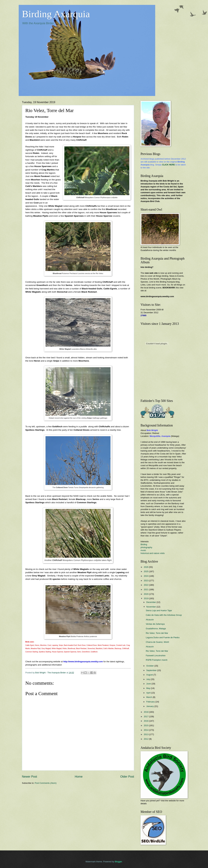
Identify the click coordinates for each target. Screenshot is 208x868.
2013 (146, 734)
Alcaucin (150, 620)
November (151, 607)
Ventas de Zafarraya (155, 624)
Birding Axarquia (56, 14)
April (149, 693)
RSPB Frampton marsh (157, 660)
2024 (146, 576)
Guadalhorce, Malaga (156, 629)
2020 (146, 594)
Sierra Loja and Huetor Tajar (159, 610)
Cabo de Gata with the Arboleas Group (164, 615)
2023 (146, 581)
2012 (146, 739)
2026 (146, 567)
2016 (146, 721)
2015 (146, 725)
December (151, 602)
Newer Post (29, 777)
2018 (146, 712)
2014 (146, 730)
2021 (146, 589)
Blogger (118, 862)
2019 (146, 598)
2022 (146, 585)
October (150, 666)
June (149, 684)
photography (146, 547)
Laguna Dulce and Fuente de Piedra (163, 637)
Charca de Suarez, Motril (157, 642)
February (151, 702)
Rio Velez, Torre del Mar (157, 633)
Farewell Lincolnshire (156, 656)
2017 (146, 717)
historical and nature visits (153, 553)
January (150, 706)
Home (79, 777)
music (143, 550)
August (150, 675)
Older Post (127, 777)
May (149, 688)
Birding (144, 544)
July (148, 679)
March (149, 697)
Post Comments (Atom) (46, 783)
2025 (146, 571)
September (152, 670)
